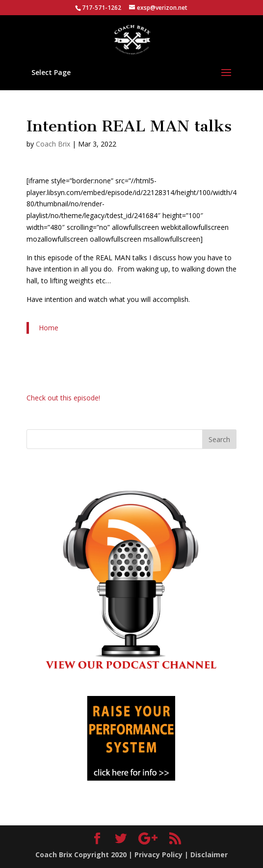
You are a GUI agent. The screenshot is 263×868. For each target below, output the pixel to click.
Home (49, 328)
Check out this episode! (63, 398)
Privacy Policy (158, 855)
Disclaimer (209, 855)
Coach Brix (53, 144)
